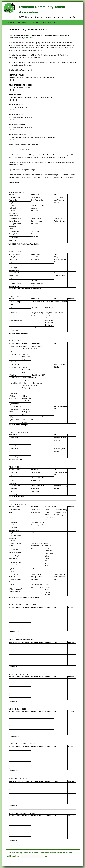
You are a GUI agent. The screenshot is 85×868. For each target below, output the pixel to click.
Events (36, 22)
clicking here (29, 38)
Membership (23, 22)
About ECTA (49, 22)
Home (11, 22)
